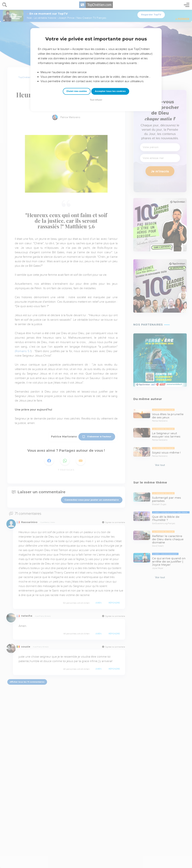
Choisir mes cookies (77, 91)
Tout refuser (96, 100)
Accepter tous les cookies (110, 91)
